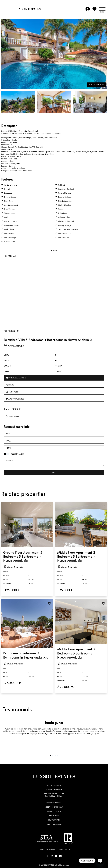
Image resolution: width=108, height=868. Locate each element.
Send (54, 472)
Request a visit (18, 454)
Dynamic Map (11, 256)
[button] (102, 9)
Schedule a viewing (16, 378)
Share (10, 385)
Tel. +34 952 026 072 (54, 785)
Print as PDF (13, 392)
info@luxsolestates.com (54, 789)
